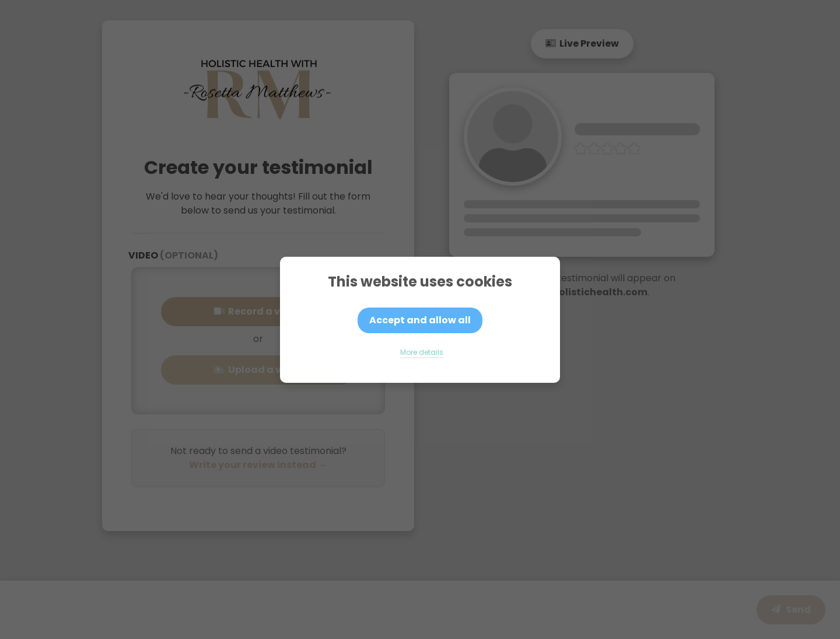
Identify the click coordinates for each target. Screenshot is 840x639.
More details (422, 352)
